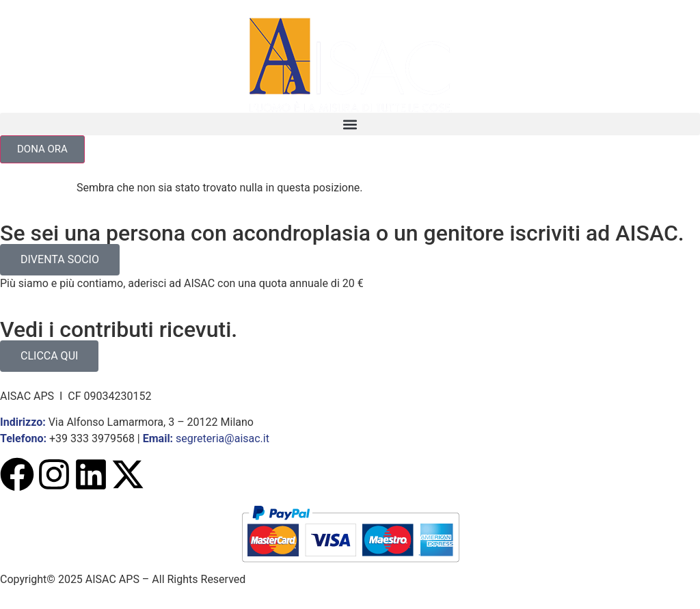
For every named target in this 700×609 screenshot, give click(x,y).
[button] (350, 124)
